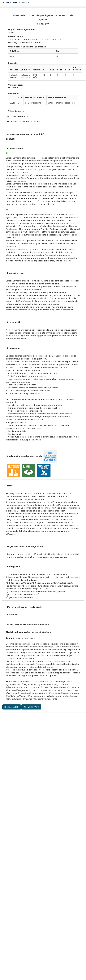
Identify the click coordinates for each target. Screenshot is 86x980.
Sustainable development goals (25, 456)
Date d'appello (17, 111)
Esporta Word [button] (31, 707)
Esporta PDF (12, 707)
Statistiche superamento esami (25, 122)
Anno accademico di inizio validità (26, 134)
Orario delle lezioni (19, 116)
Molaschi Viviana (14, 76)
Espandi (13, 88)
